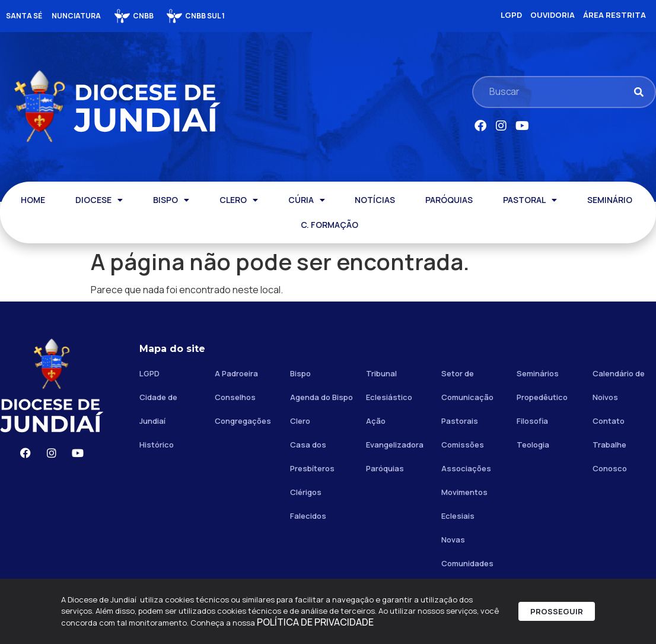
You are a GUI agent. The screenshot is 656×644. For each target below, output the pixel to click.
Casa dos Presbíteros (312, 456)
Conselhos (235, 397)
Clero (300, 421)
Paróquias (385, 468)
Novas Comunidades (467, 551)
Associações (466, 468)
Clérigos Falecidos (308, 504)
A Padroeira (236, 373)
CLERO (239, 200)
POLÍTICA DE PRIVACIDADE (315, 626)
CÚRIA (307, 200)
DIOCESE (99, 200)
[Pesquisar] (639, 92)
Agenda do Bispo (321, 397)
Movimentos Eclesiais (464, 504)
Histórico (157, 445)
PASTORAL (530, 200)
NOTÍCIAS (375, 200)
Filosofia (532, 421)
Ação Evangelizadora (395, 433)
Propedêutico (542, 397)
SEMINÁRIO (610, 200)
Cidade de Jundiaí (158, 409)
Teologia (533, 445)
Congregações (243, 421)
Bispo (300, 373)
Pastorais (460, 421)
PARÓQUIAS (449, 200)
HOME (33, 200)
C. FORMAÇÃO (329, 225)
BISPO (171, 200)
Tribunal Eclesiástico (389, 385)
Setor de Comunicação (467, 385)
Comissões (463, 445)
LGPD (149, 373)
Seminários (538, 373)
